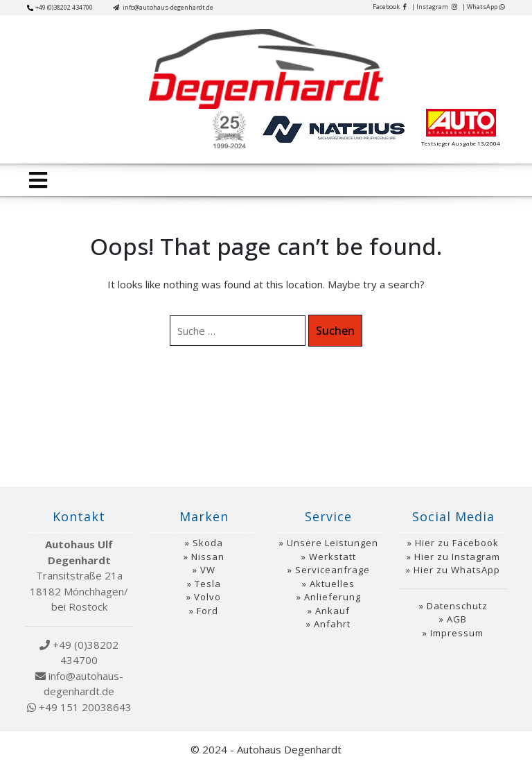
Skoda (208, 543)
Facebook (390, 7)
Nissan (208, 557)
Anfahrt (332, 624)
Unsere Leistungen (332, 543)
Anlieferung (332, 597)
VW (208, 570)
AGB (457, 619)
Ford (207, 611)
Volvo (207, 597)
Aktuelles (332, 584)
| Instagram (434, 7)
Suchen (335, 331)
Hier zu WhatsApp (457, 570)
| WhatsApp (484, 7)
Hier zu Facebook (457, 543)
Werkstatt (332, 557)
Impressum (457, 633)
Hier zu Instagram (457, 557)
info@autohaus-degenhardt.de (163, 7)
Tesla (208, 584)
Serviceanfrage (332, 570)
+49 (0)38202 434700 (60, 7)
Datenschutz (457, 606)
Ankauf (332, 611)
